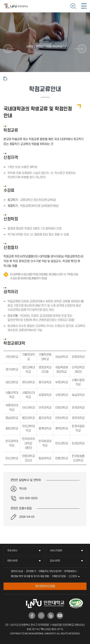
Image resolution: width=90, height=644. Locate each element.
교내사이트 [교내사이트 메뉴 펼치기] (55, 561)
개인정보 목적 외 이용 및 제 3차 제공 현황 (30, 576)
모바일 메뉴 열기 (84, 6)
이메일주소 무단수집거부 (50, 571)
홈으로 (5, 78)
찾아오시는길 (17, 571)
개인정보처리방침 (45, 586)
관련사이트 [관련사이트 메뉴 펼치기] (12, 561)
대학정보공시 (70, 571)
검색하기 (73, 6)
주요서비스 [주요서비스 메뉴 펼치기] (12, 551)
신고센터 (73, 576)
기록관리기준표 (59, 576)
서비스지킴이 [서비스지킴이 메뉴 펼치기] (56, 551)
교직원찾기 (31, 571)
